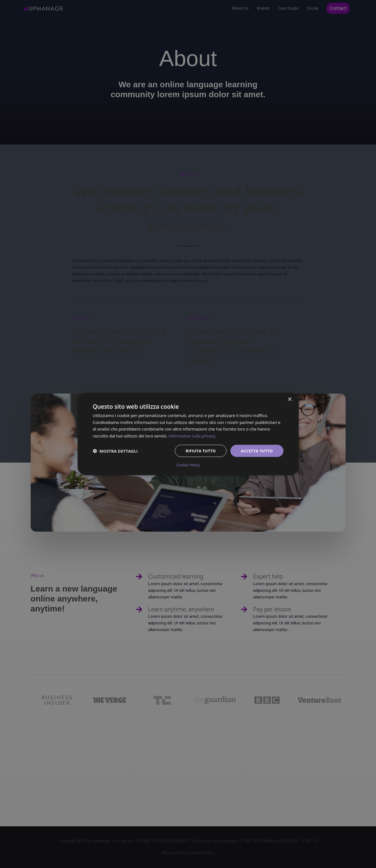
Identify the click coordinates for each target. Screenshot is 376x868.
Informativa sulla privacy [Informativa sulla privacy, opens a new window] (192, 436)
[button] (115, 451)
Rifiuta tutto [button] (200, 451)
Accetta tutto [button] (257, 451)
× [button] (290, 399)
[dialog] (188, 434)
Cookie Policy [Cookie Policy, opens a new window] (188, 465)
